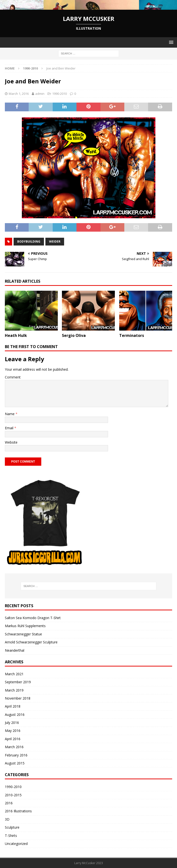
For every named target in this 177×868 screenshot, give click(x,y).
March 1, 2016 (19, 94)
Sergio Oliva (74, 335)
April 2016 (13, 739)
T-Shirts (11, 836)
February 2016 (16, 755)
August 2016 (15, 715)
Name (10, 414)
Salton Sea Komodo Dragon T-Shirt (33, 618)
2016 (9, 803)
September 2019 (18, 682)
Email (10, 428)
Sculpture (12, 827)
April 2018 (13, 706)
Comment (13, 377)
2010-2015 (13, 795)
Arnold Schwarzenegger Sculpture (31, 642)
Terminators (132, 335)
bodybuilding (29, 241)
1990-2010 (59, 94)
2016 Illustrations (18, 811)
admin (40, 94)
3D (7, 819)
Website (11, 442)
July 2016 (12, 723)
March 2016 (14, 747)
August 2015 (15, 763)
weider (55, 241)
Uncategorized (16, 844)
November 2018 (18, 698)
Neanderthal (15, 650)
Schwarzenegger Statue (23, 634)
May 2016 (13, 731)
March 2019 (14, 690)
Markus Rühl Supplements (25, 626)
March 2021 (14, 674)
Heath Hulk (16, 335)
